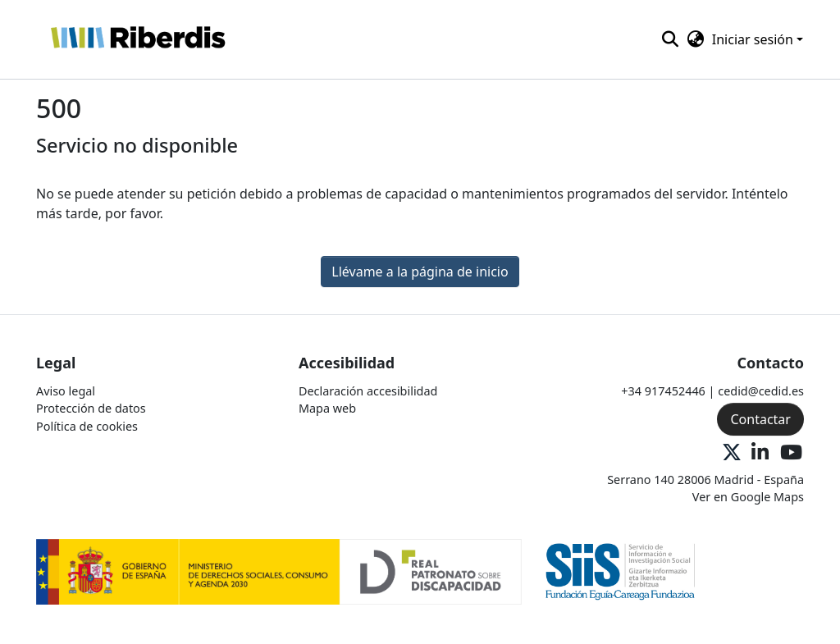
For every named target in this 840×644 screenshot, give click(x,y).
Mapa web (327, 408)
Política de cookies (87, 426)
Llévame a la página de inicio (420, 272)
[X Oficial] (732, 453)
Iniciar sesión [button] (754, 39)
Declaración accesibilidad (368, 391)
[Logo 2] (621, 571)
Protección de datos (91, 408)
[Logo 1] (279, 571)
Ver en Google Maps (748, 497)
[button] (137, 39)
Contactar (760, 419)
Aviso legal (66, 391)
